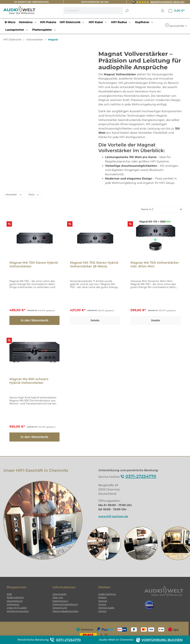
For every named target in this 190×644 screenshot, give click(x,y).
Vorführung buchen (18, 611)
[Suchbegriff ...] (93, 11)
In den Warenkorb (34, 320)
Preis (34, 194)
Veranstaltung (15, 601)
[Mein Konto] (163, 11)
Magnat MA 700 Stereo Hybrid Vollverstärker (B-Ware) (94, 265)
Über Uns (58, 597)
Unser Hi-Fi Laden (17, 608)
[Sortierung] (161, 209)
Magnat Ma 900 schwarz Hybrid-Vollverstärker (29, 381)
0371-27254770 (141, 476)
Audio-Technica (107, 594)
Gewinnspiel (60, 594)
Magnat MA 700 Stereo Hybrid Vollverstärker (34, 265)
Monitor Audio (106, 608)
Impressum (13, 604)
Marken (104, 587)
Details (95, 320)
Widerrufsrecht (15, 597)
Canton (102, 611)
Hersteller (14, 194)
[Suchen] (127, 11)
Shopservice (16, 587)
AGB (9, 594)
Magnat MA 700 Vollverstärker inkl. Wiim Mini (155, 265)
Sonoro (102, 604)
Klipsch (102, 597)
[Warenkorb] (177, 11)
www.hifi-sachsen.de (113, 516)
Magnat (103, 601)
